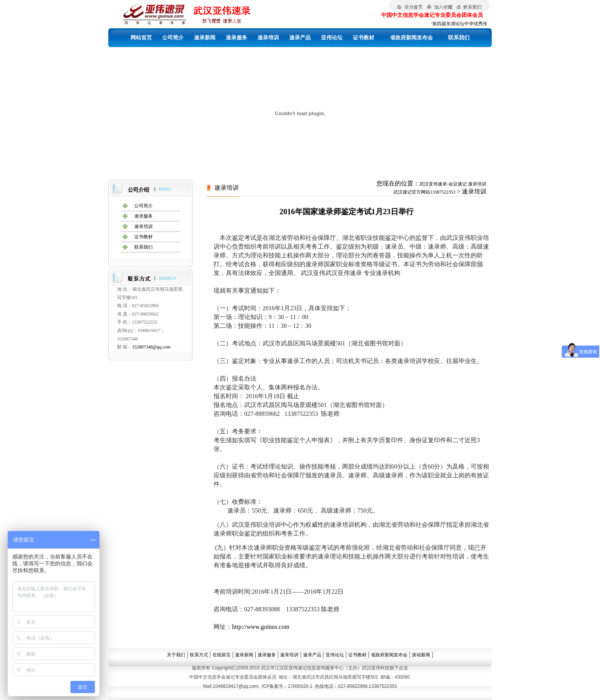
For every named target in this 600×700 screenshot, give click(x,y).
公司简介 (173, 38)
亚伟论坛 (332, 38)
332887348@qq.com (151, 347)
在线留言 (222, 655)
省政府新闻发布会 (411, 38)
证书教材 (364, 38)
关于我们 (176, 655)
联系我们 (459, 38)
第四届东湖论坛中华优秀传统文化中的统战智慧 (483, 24)
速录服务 (236, 38)
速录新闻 (205, 38)
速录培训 (268, 38)
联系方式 (199, 655)
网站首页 (141, 38)
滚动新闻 (421, 655)
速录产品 (300, 38)
